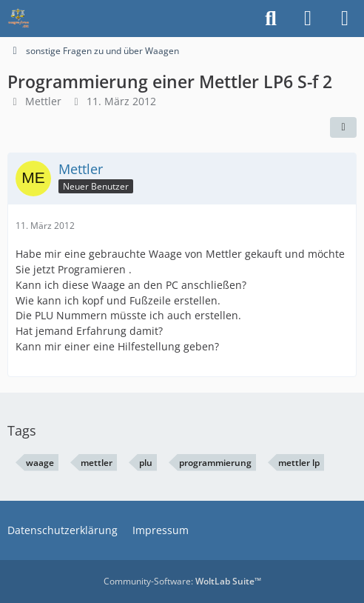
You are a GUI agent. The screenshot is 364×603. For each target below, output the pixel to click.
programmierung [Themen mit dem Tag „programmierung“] (215, 463)
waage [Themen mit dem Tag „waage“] (40, 463)
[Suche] (271, 19)
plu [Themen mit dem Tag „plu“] (146, 463)
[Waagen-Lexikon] (18, 19)
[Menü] (345, 19)
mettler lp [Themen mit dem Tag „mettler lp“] (299, 463)
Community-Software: (182, 581)
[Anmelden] (308, 19)
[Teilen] (343, 127)
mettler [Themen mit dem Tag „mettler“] (97, 463)
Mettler (43, 101)
